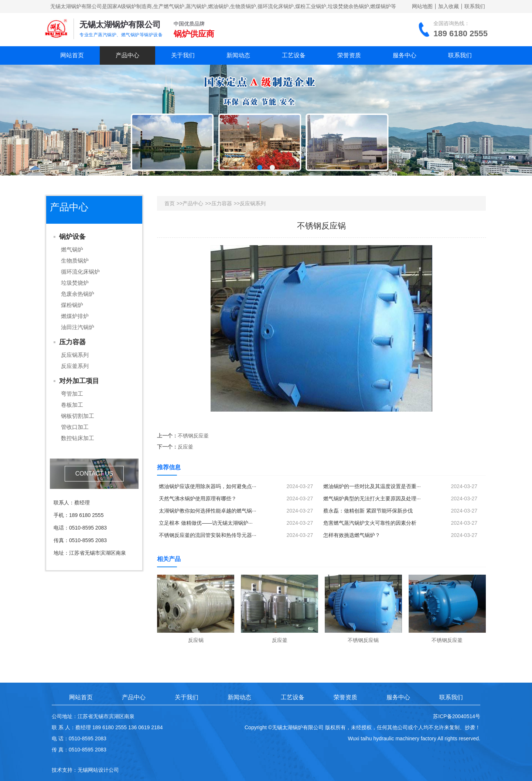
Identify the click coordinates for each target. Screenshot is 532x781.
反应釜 (185, 447)
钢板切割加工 (78, 416)
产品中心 (127, 55)
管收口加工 (75, 427)
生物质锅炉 (75, 261)
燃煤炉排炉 (75, 316)
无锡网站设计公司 (98, 770)
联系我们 (475, 6)
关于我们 (183, 55)
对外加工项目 (79, 381)
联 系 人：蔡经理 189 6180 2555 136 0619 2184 (107, 727)
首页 (170, 203)
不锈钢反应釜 (193, 436)
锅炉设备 (72, 237)
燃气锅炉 (72, 249)
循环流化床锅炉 (80, 272)
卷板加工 (72, 405)
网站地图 (422, 6)
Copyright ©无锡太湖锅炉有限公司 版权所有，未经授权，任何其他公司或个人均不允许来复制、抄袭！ (362, 727)
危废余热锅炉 (78, 294)
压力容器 (72, 342)
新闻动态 (238, 55)
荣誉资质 (349, 55)
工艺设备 (294, 55)
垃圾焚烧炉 (75, 283)
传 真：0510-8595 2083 (79, 750)
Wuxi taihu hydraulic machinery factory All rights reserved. (414, 738)
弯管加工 (72, 394)
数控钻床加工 (78, 438)
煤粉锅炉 (72, 305)
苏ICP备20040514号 (457, 716)
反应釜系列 (75, 366)
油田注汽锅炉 (78, 327)
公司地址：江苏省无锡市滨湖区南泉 (93, 716)
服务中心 (405, 55)
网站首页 (72, 55)
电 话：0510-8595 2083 (79, 738)
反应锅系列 (75, 355)
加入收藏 (449, 6)
